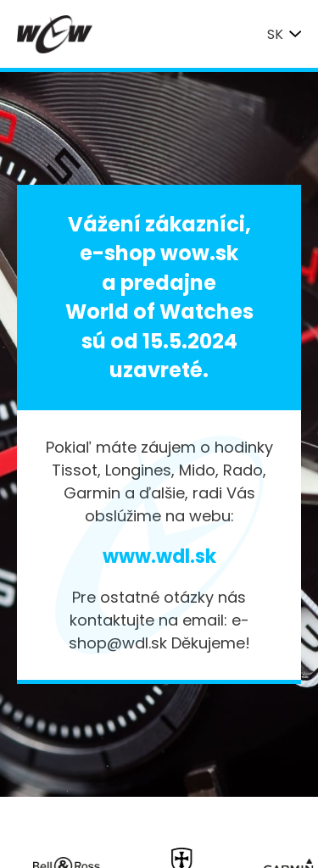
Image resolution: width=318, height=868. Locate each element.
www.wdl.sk (159, 556)
